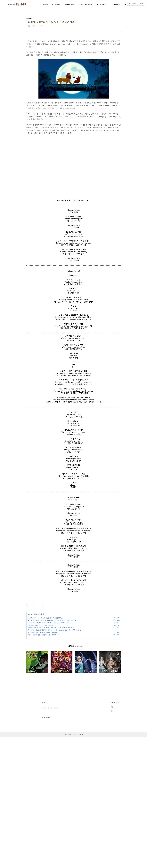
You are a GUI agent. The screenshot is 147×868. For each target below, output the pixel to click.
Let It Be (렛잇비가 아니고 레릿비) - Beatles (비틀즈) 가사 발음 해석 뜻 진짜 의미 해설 (51, 651)
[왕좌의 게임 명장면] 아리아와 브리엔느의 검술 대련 (42, 663)
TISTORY (74, 865)
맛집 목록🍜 (44, 4)
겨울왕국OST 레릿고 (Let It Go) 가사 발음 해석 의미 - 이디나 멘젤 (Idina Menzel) (50, 658)
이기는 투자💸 (102, 4)
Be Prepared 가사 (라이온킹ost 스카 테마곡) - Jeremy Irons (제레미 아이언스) (49, 653)
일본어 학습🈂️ (69, 4)
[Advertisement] (74, 613)
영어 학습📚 (56, 4)
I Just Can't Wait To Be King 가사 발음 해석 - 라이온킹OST (44, 649)
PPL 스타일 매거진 (17, 4)
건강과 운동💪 (115, 4)
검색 (103, 739)
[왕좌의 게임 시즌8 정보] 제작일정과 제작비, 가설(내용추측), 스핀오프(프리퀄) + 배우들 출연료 (53, 661)
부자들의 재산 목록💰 (85, 4)
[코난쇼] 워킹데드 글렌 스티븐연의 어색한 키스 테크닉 (42, 666)
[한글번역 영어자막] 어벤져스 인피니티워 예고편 (41, 656)
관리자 (81, 865)
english (30, 645)
